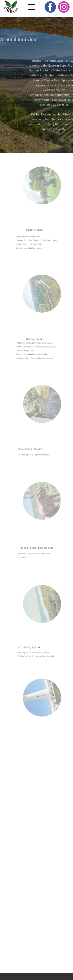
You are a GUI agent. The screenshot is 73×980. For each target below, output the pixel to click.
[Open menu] (32, 7)
